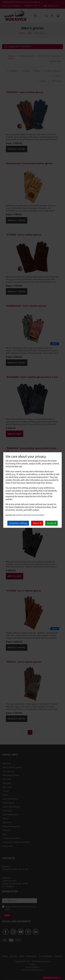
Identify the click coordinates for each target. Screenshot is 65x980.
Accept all (51, 523)
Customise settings (18, 523)
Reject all (37, 523)
